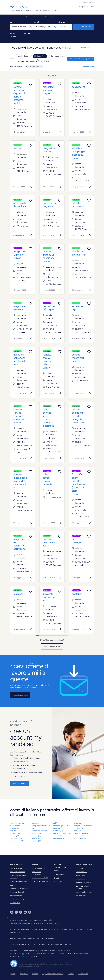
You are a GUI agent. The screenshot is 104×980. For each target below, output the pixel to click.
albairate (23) (15, 826)
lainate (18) (36, 838)
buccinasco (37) (16, 838)
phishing (71, 974)
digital (56, 878)
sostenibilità (81, 875)
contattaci (24, 974)
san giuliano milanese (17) (84, 826)
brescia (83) (15, 836)
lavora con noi (81, 872)
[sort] (89, 46)
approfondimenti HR (40, 878)
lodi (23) (56, 823)
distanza (62, 22)
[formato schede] (77, 48)
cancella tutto (89, 67)
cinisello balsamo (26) (40, 831)
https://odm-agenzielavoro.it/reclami (30, 966)
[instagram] (30, 912)
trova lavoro (16, 10)
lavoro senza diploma (18, 881)
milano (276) (58, 836)
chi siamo (57, 10)
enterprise (58, 881)
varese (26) (78, 836)
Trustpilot (10, 918)
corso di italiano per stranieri (36, 17)
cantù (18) (35, 823)
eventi (13, 885)
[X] (16, 912)
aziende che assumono (19, 888)
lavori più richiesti (17, 892)
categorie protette (17, 899)
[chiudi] (31, 27)
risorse (47, 10)
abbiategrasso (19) (17, 823)
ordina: (83, 47)
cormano (58, 17)
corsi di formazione (18, 872)
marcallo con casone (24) (62, 833)
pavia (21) (78, 823)
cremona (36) (37, 833)
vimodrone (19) (80, 838)
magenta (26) (58, 828)
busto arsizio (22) (17, 841)
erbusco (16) (36, 836)
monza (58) (57, 841)
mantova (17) (58, 831)
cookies (35, 974)
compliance (80, 879)
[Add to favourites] (30, 84)
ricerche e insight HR (40, 881)
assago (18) (14, 828)
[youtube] (25, 912)
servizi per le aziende (40, 868)
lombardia (50, 17)
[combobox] (22, 27)
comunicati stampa (83, 892)
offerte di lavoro (21, 17)
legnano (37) (36, 841)
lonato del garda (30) (61, 826)
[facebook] (21, 912)
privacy (13, 974)
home (12, 17)
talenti (28, 10)
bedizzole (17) (15, 831)
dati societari (81, 896)
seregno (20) (79, 828)
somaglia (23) (79, 831)
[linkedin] (12, 912)
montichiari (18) (59, 838)
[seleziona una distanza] (65, 27)
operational (58, 871)
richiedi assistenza (89, 2)
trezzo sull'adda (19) (82, 833)
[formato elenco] (74, 48)
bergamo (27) (15, 833)
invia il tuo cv (15, 903)
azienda (37, 10)
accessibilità (83, 974)
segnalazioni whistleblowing (53, 974)
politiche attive (16, 896)
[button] (42, 67)
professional (59, 874)
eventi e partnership (84, 882)
